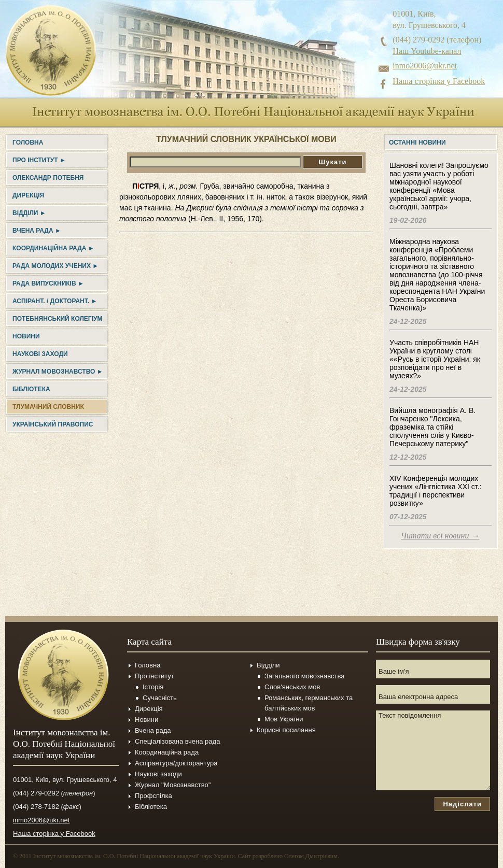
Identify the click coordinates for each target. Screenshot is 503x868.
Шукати (332, 162)
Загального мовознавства (304, 676)
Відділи (268, 665)
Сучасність (160, 698)
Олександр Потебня (48, 178)
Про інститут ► (39, 160)
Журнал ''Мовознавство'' (173, 785)
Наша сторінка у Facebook (439, 81)
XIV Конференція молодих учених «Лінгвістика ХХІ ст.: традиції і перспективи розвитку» (435, 491)
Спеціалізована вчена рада (177, 741)
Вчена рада (153, 730)
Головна (28, 143)
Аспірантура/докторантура (176, 763)
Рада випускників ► (48, 283)
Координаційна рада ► (53, 248)
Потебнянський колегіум (57, 319)
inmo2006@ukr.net (425, 66)
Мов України (284, 719)
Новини (26, 336)
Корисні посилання (286, 730)
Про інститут (155, 676)
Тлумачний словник (48, 407)
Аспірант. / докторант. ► (55, 301)
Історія (153, 687)
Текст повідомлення (433, 750)
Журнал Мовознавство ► (58, 372)
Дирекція (28, 195)
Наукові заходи (40, 354)
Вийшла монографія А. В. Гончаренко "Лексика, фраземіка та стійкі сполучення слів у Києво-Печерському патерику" (432, 427)
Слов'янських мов (292, 687)
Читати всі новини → (440, 536)
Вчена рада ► (37, 231)
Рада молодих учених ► (55, 266)
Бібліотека (31, 389)
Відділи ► (29, 213)
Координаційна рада (167, 752)
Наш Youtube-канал (427, 51)
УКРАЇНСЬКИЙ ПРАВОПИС (53, 424)
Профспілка (153, 796)
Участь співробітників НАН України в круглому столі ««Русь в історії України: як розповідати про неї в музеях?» (435, 359)
